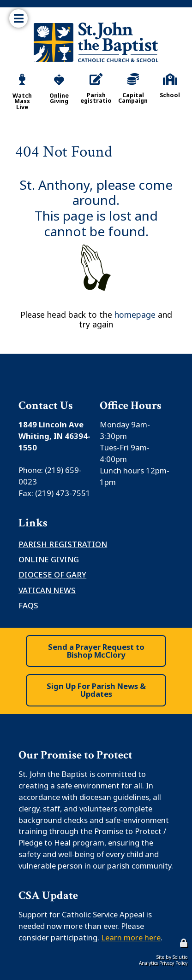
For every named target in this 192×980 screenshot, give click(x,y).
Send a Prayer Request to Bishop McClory (96, 651)
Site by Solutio (172, 957)
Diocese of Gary (52, 575)
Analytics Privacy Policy (163, 963)
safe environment (88, 785)
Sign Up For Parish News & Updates (96, 690)
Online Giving (49, 559)
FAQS (28, 605)
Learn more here (131, 937)
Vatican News (47, 590)
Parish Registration (63, 544)
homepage (135, 315)
